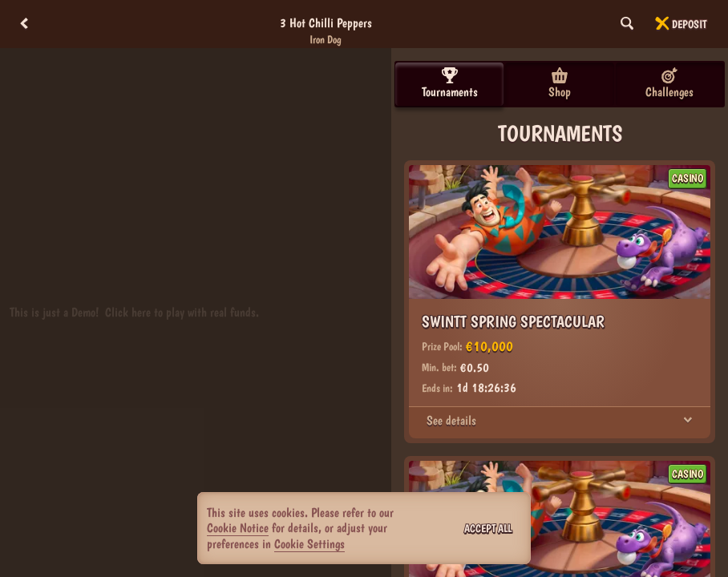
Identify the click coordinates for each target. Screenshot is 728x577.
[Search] (627, 24)
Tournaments (450, 83)
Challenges (669, 83)
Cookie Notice (238, 528)
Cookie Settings (309, 544)
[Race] (662, 24)
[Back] (24, 24)
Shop (560, 83)
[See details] (688, 421)
